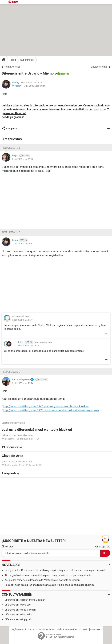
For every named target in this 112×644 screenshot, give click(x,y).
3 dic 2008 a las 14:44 (34, 86)
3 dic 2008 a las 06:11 (23, 320)
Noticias (8, 547)
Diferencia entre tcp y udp (18, 619)
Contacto (84, 629)
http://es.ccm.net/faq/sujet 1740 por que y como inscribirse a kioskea (46, 406)
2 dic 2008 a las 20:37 (23, 243)
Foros (13, 60)
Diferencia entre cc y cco (18, 605)
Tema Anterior (13, 67)
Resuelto (65, 74)
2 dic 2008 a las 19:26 (23, 159)
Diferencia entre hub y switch (20, 610)
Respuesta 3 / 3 (11, 372)
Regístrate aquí (19, 629)
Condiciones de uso (46, 629)
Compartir (12, 128)
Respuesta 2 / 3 (11, 232)
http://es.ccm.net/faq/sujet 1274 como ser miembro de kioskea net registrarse (51, 410)
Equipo (31, 629)
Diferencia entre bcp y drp (18, 615)
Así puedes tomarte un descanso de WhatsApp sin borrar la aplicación (42, 580)
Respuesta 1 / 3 (11, 148)
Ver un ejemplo (102, 547)
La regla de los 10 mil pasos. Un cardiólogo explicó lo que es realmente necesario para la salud (55, 570)
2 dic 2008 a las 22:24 (23, 383)
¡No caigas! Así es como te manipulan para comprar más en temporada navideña (48, 575)
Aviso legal (95, 629)
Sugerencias (27, 60)
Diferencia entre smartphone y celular (25, 600)
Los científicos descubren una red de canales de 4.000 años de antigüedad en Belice (50, 585)
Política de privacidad (67, 629)
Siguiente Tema (99, 67)
